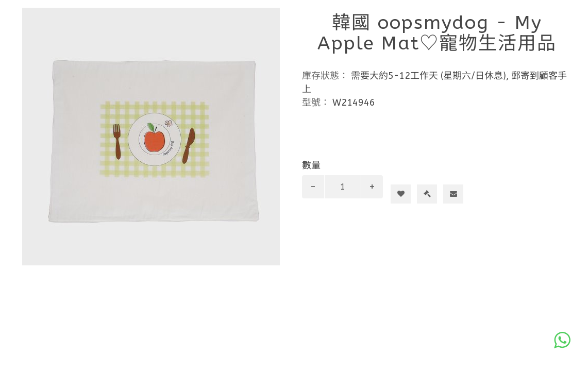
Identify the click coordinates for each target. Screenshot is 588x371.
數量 (311, 165)
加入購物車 (405, 175)
